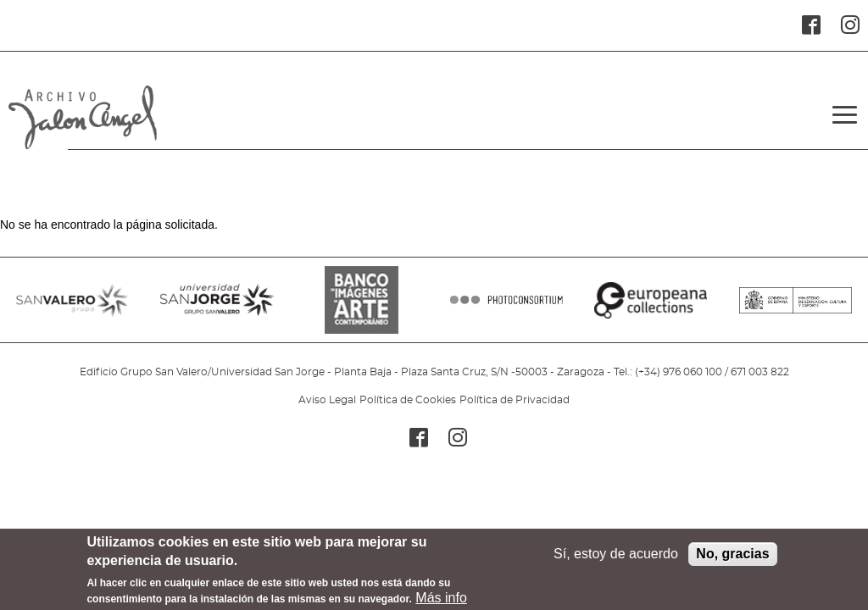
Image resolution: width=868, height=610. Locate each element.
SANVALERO (72, 308)
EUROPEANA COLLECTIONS (651, 308)
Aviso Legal (327, 400)
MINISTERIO (796, 308)
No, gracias (732, 554)
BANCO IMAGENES (362, 308)
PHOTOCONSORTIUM (506, 308)
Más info (441, 598)
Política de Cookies (408, 400)
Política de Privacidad (515, 400)
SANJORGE (217, 308)
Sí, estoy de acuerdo (616, 554)
